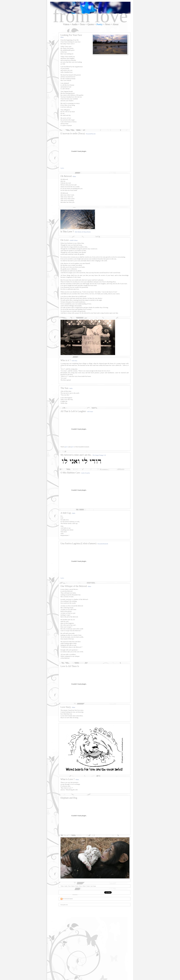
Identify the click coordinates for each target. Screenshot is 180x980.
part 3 (72, 447)
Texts (82, 24)
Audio (75, 24)
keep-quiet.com (64, 905)
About (116, 24)
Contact (88, 886)
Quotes (91, 24)
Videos (66, 24)
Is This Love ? (67, 232)
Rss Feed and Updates (67, 899)
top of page (93, 886)
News (108, 24)
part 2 (66, 447)
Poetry (77, 886)
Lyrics (62, 168)
